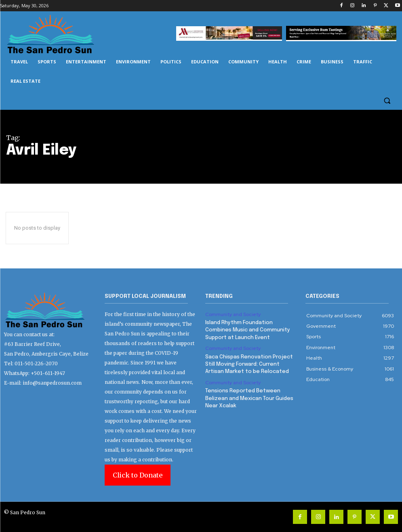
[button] (387, 101)
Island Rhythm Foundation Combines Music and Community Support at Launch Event (248, 330)
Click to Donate (138, 475)
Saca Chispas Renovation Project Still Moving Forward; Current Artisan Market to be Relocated (249, 364)
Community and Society (233, 314)
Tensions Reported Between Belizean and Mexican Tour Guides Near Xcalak (249, 398)
